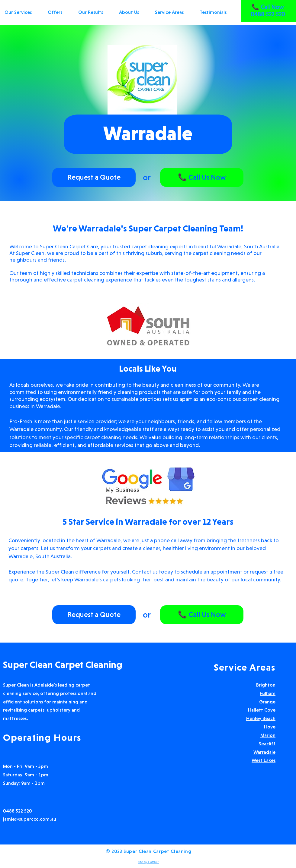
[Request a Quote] (94, 177)
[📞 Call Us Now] (202, 177)
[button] (173, 12)
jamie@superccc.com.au (30, 819)
